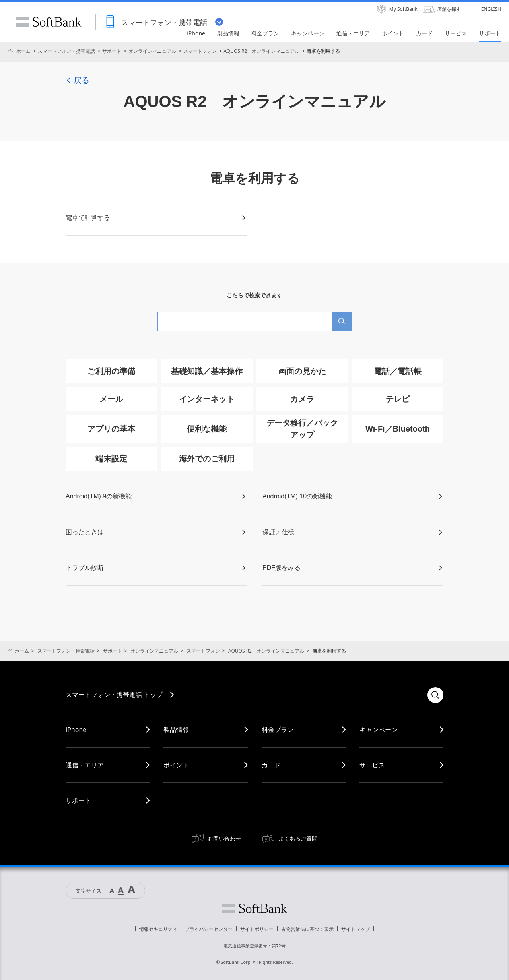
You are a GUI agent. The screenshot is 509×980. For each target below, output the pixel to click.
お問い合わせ (224, 838)
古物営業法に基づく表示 (307, 929)
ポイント (176, 765)
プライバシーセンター (209, 929)
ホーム (23, 51)
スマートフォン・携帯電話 (66, 51)
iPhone (76, 730)
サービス (372, 765)
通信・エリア (85, 765)
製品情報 (176, 730)
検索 (435, 695)
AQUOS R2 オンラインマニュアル (261, 51)
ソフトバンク (254, 908)
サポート (112, 51)
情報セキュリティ (158, 929)
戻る (78, 80)
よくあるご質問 (298, 838)
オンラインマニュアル (152, 51)
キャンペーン (379, 730)
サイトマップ (356, 929)
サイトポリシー (257, 929)
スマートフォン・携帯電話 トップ (114, 695)
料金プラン (278, 730)
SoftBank (49, 22)
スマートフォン (200, 51)
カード (271, 765)
